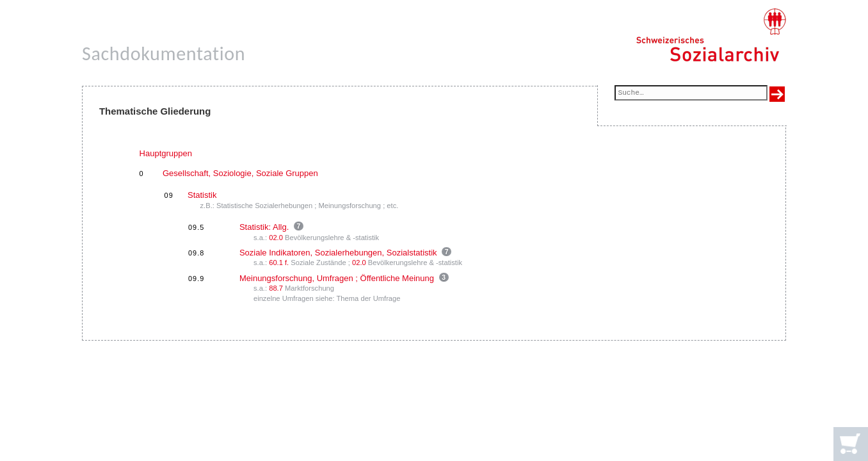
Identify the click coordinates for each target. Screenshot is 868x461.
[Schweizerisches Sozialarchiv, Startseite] (711, 35)
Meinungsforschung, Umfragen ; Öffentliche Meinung (337, 278)
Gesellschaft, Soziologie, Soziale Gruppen (240, 173)
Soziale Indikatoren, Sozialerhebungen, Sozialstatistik (338, 253)
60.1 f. (279, 263)
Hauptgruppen (166, 153)
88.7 (276, 288)
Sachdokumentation (164, 53)
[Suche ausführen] (777, 94)
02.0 (276, 238)
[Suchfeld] (691, 94)
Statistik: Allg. (264, 227)
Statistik (202, 195)
